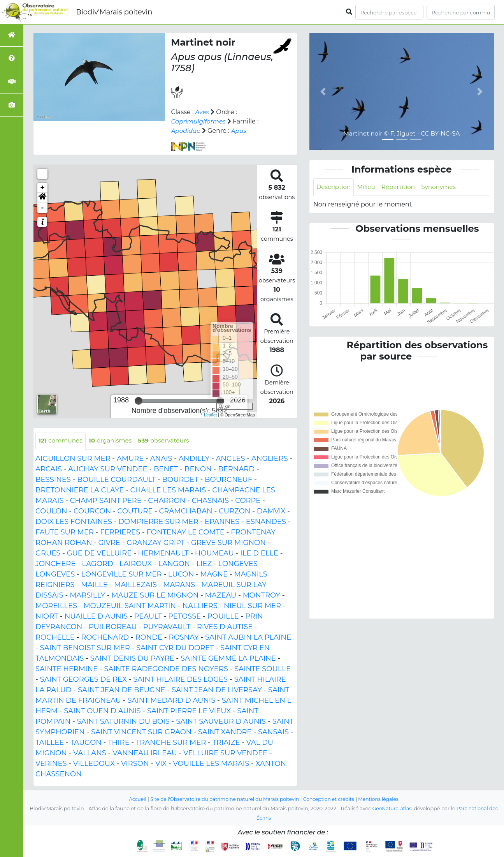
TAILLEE (50, 743)
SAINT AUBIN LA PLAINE (248, 638)
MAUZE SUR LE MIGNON (155, 596)
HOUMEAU (214, 554)
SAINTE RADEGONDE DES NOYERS (166, 669)
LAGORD (98, 564)
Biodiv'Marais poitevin (114, 12)
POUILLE (223, 617)
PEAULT (148, 617)
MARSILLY (87, 596)
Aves (203, 112)
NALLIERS (200, 606)
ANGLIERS (270, 459)
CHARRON (167, 501)
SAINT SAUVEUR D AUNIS (221, 722)
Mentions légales (383, 799)
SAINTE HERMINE (67, 669)
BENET (166, 469)
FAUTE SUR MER (65, 533)
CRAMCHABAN (186, 511)
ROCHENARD (105, 638)
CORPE (248, 501)
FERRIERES (120, 533)
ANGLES (230, 459)
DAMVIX (271, 511)
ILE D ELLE (259, 554)
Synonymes (443, 187)
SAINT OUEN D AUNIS (102, 711)
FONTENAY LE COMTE (186, 533)
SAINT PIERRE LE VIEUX (189, 711)
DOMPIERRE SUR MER (158, 522)
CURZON (234, 511)
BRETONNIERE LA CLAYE (80, 490)
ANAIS (161, 459)
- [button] (43, 208)
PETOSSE (184, 617)
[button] (42, 198)
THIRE (119, 743)
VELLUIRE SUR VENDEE (225, 753)
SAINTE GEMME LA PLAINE (228, 659)
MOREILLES (56, 606)
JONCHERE (55, 564)
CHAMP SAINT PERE (106, 501)
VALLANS (90, 753)
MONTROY (262, 596)
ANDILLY (194, 459)
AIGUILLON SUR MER (73, 459)
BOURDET (180, 480)
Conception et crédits (331, 799)
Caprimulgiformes (199, 121)
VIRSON (135, 764)
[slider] (139, 401)
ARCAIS (49, 469)
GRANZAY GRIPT (155, 543)
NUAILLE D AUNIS (96, 617)
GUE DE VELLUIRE (99, 554)
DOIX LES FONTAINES (74, 522)
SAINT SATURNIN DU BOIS (123, 722)
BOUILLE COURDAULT (116, 480)
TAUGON (86, 743)
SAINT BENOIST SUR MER (85, 648)
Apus (240, 131)
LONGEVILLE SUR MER (122, 575)
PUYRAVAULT (167, 627)
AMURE (130, 459)
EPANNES (222, 522)
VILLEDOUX (94, 764)
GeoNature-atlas (391, 809)
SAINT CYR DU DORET (175, 648)
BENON (198, 469)
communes (61, 441)
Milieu (368, 187)
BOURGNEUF (228, 480)
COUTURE (135, 511)
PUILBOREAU (113, 627)
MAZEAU (221, 596)
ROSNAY (184, 638)
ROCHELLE (55, 638)
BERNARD (236, 469)
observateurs (169, 441)
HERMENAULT (163, 554)
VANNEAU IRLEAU (145, 753)
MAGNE (214, 575)
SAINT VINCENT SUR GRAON (141, 732)
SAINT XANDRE (225, 732)
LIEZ (204, 564)
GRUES (48, 554)
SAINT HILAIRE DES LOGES (180, 680)
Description (335, 187)
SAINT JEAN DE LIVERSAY (217, 690)
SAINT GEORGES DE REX (83, 680)
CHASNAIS (210, 501)
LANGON (174, 564)
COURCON (92, 511)
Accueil (132, 799)
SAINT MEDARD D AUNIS (171, 701)
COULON (51, 511)
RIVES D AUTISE (225, 627)
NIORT (47, 617)
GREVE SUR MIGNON (228, 543)
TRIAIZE (226, 743)
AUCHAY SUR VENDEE (108, 469)
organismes (113, 441)
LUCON (181, 575)
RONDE (149, 638)
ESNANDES (266, 522)
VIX (161, 764)
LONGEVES (238, 564)
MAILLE (94, 585)
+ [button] (43, 188)
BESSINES (53, 480)
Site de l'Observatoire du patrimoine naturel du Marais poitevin (223, 799)
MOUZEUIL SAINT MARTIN (130, 606)
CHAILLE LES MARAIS (168, 490)
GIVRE (109, 543)
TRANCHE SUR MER (171, 743)
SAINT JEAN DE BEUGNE (122, 690)
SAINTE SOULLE (263, 669)
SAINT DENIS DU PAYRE (132, 659)
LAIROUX (136, 564)
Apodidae (186, 131)
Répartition (401, 187)
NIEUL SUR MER (252, 606)
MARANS (179, 585)
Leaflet (210, 415)
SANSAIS (273, 732)
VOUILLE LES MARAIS (211, 764)
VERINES (51, 764)
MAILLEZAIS (135, 585)
